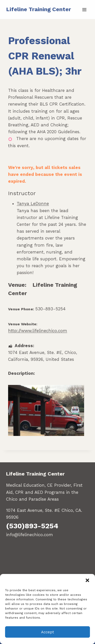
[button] (87, 580)
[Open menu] (84, 10)
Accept (48, 632)
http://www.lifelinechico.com (38, 331)
